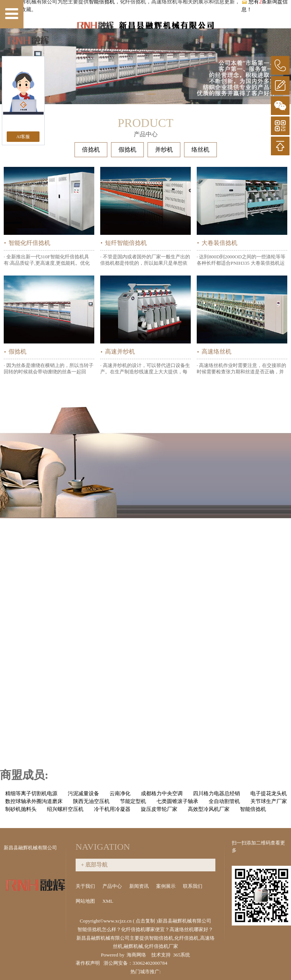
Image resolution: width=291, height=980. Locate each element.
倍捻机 (91, 150)
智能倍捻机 (253, 809)
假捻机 (127, 150)
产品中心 (113, 886)
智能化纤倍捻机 (29, 243)
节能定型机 (133, 801)
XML (108, 901)
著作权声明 (88, 963)
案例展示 (166, 886)
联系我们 (193, 886)
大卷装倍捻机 (219, 243)
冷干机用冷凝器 (112, 809)
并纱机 (164, 150)
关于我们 (86, 886)
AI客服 (23, 137)
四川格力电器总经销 (216, 794)
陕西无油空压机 (91, 801)
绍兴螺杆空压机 (65, 809)
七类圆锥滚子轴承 (177, 801)
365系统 (181, 955)
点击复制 (145, 921)
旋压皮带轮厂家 (159, 809)
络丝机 (200, 150)
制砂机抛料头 (21, 809)
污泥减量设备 (83, 794)
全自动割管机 (224, 801)
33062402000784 (150, 963)
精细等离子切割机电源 (31, 794)
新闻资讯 (140, 886)
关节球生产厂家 (269, 801)
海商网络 (136, 955)
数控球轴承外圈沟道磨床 (34, 801)
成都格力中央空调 (162, 794)
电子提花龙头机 (269, 794)
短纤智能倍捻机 (126, 243)
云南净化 (120, 794)
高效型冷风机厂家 (209, 809)
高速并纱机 (120, 351)
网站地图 (86, 901)
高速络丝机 (216, 351)
